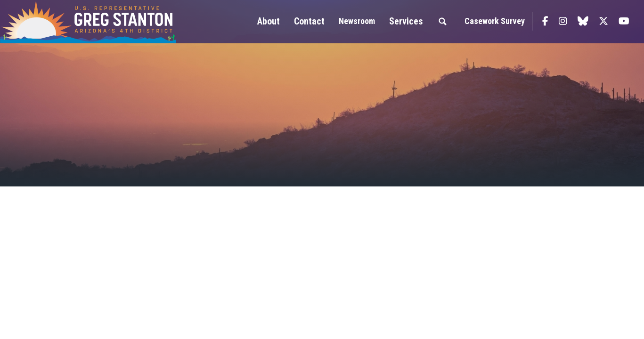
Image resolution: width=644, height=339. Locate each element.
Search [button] (442, 21)
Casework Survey (495, 21)
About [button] (269, 21)
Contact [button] (309, 21)
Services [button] (406, 21)
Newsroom (357, 21)
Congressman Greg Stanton (111, 22)
